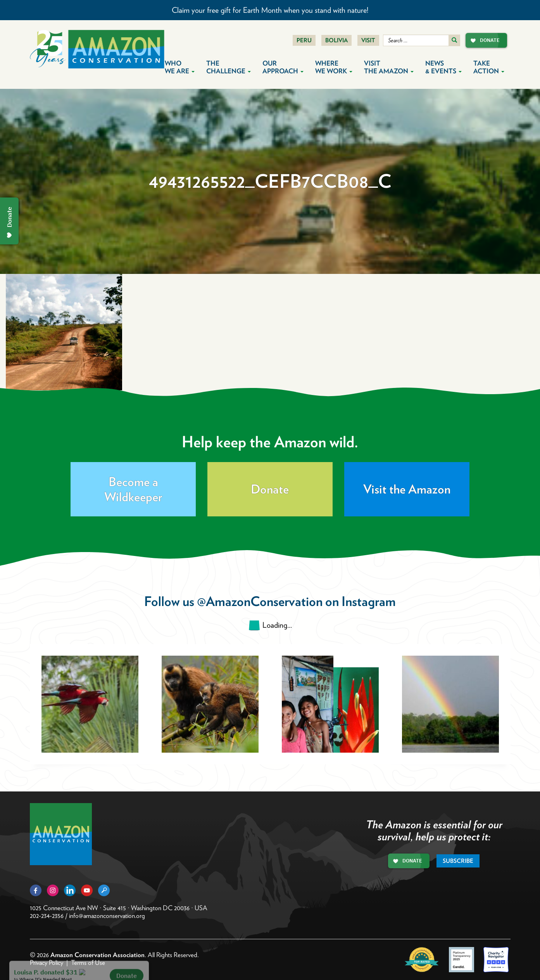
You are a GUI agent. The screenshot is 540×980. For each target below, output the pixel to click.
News (443, 67)
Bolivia (336, 40)
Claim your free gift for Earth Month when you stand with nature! (270, 10)
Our (283, 67)
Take (489, 67)
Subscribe (458, 861)
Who (180, 67)
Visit (368, 40)
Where (334, 67)
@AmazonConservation (260, 601)
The (229, 67)
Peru (304, 40)
